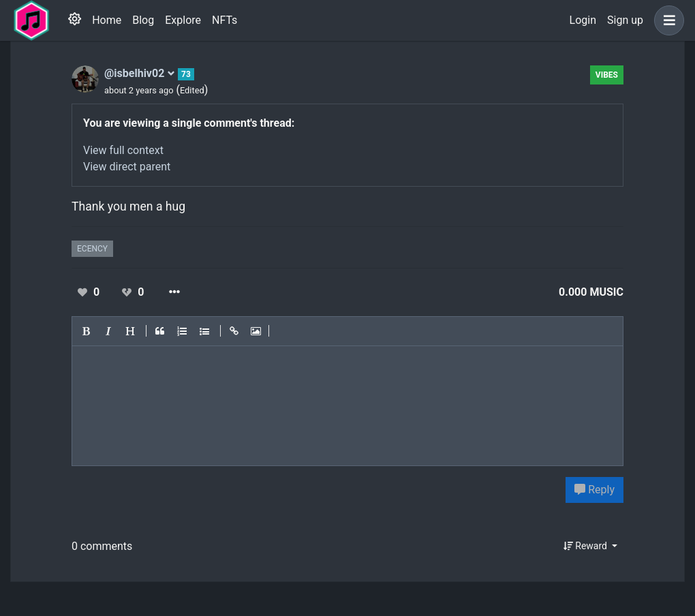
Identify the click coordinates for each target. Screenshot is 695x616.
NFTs (225, 20)
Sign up (625, 20)
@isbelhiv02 (140, 73)
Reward (587, 546)
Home (107, 20)
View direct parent (127, 167)
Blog (143, 20)
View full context (123, 150)
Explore (183, 20)
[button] (666, 20)
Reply (594, 490)
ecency (92, 249)
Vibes (607, 75)
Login (583, 20)
